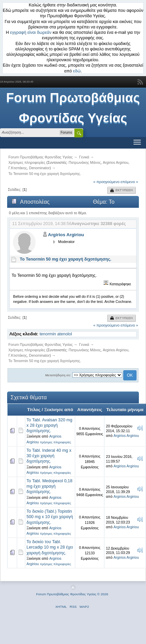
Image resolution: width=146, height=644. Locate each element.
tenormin (48, 334)
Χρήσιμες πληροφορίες (55, 442)
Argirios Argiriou (116, 162)
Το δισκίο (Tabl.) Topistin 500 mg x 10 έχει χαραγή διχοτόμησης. (50, 517)
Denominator (39, 168)
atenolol (65, 334)
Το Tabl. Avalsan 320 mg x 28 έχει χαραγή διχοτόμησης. (49, 425)
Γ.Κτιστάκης (18, 168)
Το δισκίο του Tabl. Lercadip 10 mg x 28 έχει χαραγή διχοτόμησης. (50, 547)
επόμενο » (129, 182)
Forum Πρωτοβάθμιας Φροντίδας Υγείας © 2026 (72, 594)
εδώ (77, 71)
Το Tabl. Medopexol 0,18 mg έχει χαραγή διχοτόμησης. (49, 486)
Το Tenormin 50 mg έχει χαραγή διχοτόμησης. (66, 259)
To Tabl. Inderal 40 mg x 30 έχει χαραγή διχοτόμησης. (49, 456)
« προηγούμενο (106, 182)
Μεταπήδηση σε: (58, 375)
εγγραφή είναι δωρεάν (31, 32)
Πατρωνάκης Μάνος (85, 162)
